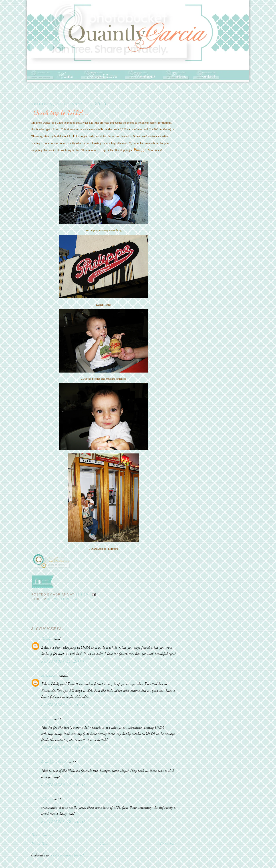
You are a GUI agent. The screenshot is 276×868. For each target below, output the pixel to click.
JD (50, 599)
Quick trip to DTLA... (61, 112)
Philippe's (142, 150)
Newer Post (39, 844)
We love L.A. (66, 599)
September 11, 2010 (63, 661)
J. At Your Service (55, 762)
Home (104, 844)
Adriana (47, 719)
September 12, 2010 (63, 705)
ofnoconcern (50, 675)
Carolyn (47, 639)
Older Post (168, 844)
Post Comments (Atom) (67, 855)
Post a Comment (43, 835)
